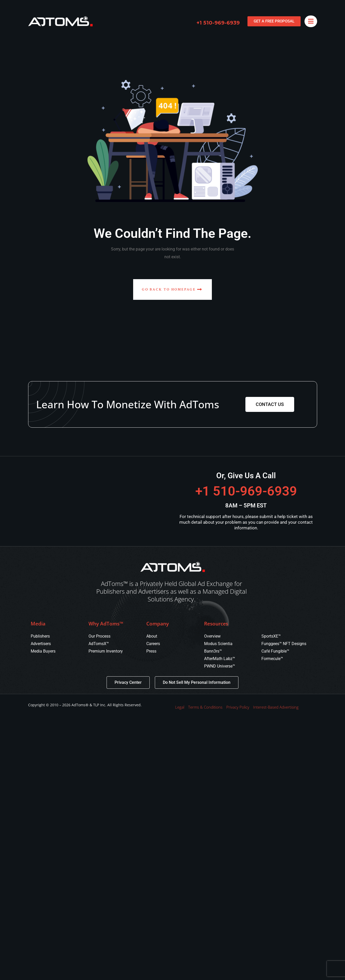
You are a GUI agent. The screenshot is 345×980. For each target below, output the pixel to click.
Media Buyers (43, 651)
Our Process (99, 636)
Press (151, 651)
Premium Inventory (106, 651)
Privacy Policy (238, 707)
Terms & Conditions (205, 707)
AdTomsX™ (99, 644)
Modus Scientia (218, 644)
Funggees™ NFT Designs (284, 644)
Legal (180, 707)
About (152, 636)
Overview (212, 636)
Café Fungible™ (275, 651)
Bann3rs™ (213, 651)
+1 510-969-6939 (218, 23)
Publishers (40, 636)
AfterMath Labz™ (220, 659)
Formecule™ (272, 659)
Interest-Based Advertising (276, 707)
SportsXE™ (271, 636)
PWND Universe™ (220, 666)
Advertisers (41, 644)
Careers (153, 644)
